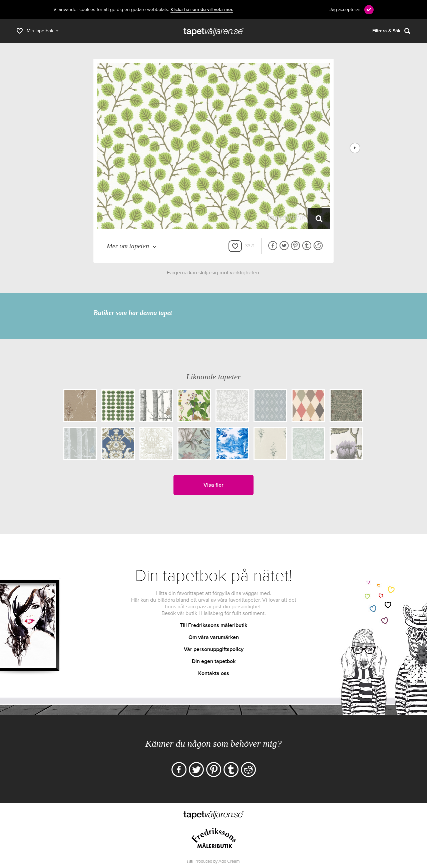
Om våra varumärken (214, 637)
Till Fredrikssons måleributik (213, 625)
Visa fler (213, 485)
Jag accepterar (345, 9)
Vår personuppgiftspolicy (214, 649)
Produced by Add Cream (217, 861)
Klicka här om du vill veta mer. (202, 10)
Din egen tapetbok (214, 661)
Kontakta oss (214, 673)
